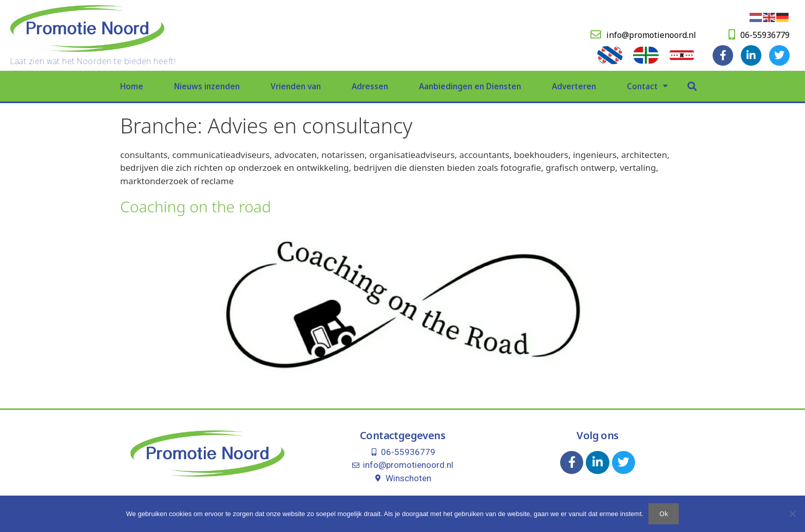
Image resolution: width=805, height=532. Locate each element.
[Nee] (792, 514)
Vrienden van (296, 86)
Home (132, 86)
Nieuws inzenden (207, 86)
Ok (664, 514)
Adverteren (574, 86)
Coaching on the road (196, 206)
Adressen (370, 86)
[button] (692, 86)
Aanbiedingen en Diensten (470, 86)
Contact (647, 86)
